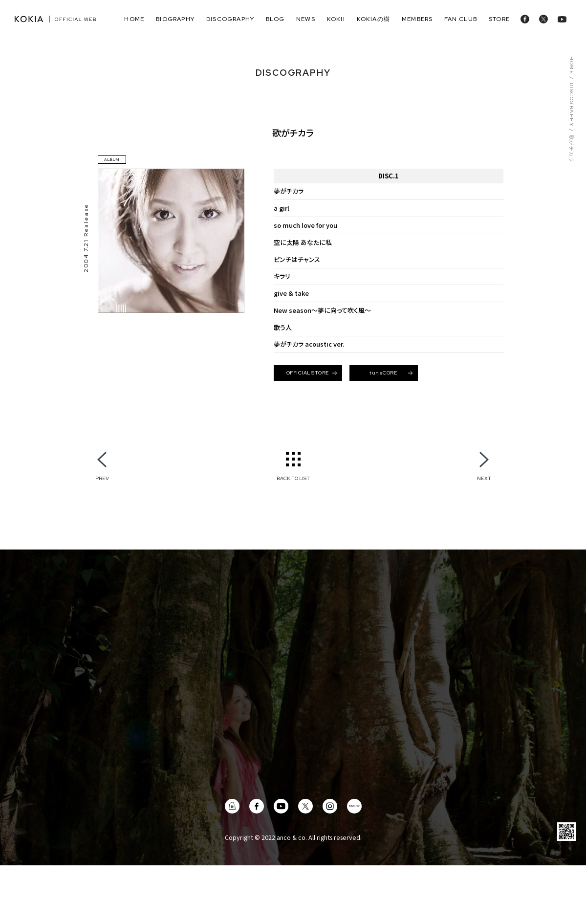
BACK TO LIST (293, 478)
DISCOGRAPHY (571, 105)
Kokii (336, 19)
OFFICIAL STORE (312, 373)
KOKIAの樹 (373, 19)
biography (175, 19)
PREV (102, 478)
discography (230, 19)
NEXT (484, 478)
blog (275, 19)
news (306, 19)
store (499, 19)
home (134, 19)
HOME (571, 65)
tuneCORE (391, 373)
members (417, 19)
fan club (461, 19)
